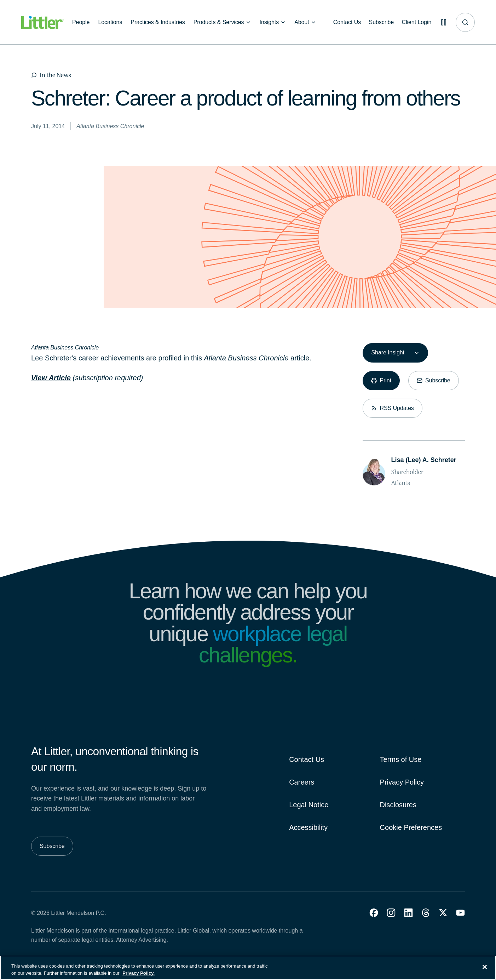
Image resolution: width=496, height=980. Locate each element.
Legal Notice (309, 805)
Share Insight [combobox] (388, 352)
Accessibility (308, 827)
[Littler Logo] (42, 22)
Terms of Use (401, 759)
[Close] (485, 971)
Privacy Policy (402, 782)
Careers (302, 782)
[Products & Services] (222, 22)
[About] (305, 22)
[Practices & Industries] (158, 22)
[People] (81, 22)
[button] (374, 913)
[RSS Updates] (392, 408)
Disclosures (398, 805)
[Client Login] (415, 22)
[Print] (381, 381)
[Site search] (465, 22)
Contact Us (307, 759)
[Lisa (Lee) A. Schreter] (423, 460)
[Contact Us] (345, 22)
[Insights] (273, 22)
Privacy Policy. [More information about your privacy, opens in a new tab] (139, 977)
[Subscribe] (380, 22)
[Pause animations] (443, 22)
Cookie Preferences (411, 827)
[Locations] (110, 22)
